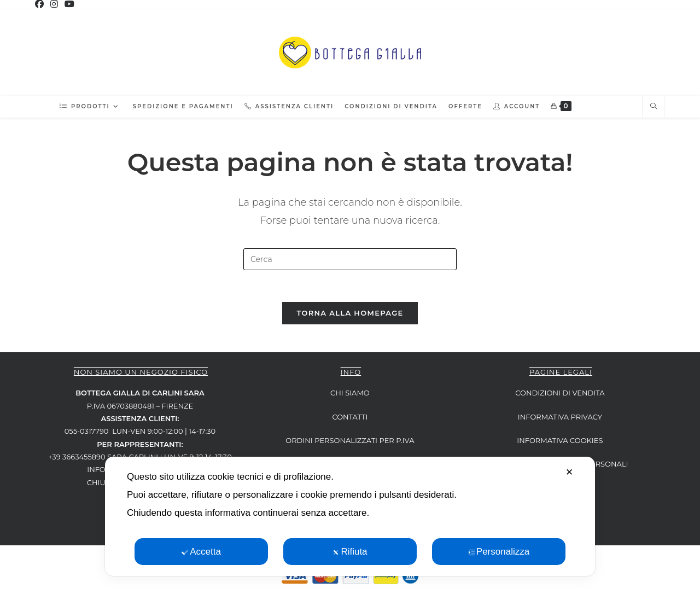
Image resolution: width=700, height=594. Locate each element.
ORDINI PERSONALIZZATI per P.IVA (350, 442)
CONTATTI (350, 418)
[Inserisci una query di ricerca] (350, 259)
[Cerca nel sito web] (654, 107)
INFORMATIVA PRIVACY (560, 418)
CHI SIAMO (350, 394)
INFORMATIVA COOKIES (560, 442)
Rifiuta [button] (350, 552)
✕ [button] (569, 472)
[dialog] (350, 516)
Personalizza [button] (499, 552)
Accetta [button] (201, 552)
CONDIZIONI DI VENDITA (560, 394)
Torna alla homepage (350, 315)
